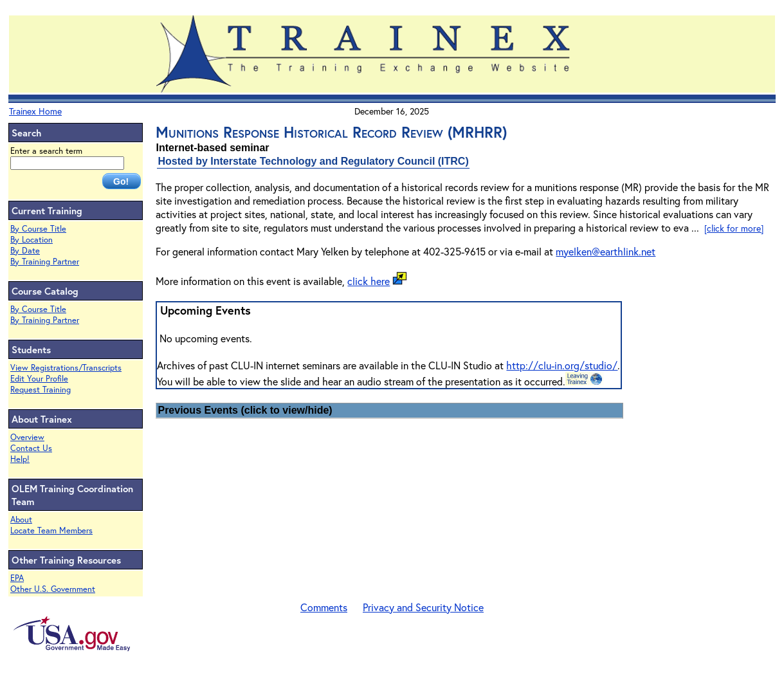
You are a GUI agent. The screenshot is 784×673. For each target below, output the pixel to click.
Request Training (41, 390)
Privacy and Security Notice (423, 607)
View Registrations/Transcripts (66, 368)
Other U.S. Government (53, 589)
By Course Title (38, 229)
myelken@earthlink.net (606, 251)
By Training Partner (45, 262)
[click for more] (734, 228)
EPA (17, 578)
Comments (324, 607)
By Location (32, 240)
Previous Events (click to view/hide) (245, 410)
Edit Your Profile (39, 379)
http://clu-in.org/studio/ (562, 365)
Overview (27, 437)
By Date (25, 251)
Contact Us (31, 448)
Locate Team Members (51, 530)
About (21, 520)
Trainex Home (35, 111)
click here (369, 281)
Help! (20, 459)
